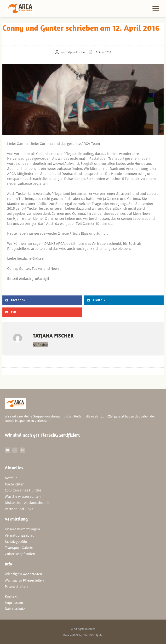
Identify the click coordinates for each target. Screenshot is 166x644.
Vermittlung (16, 519)
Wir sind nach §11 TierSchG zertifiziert (42, 435)
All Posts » (40, 345)
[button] (156, 9)
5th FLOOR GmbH (93, 635)
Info (8, 564)
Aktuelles (14, 468)
